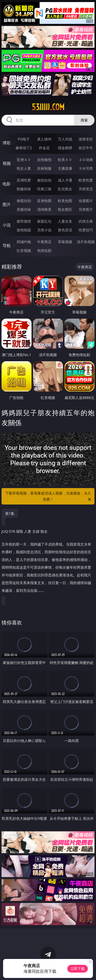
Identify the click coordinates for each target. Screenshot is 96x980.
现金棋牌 (65, 148)
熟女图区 (65, 209)
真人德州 (44, 139)
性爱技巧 (86, 230)
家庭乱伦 (44, 221)
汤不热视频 (86, 242)
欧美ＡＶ (65, 160)
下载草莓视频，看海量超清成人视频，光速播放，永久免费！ (49, 497)
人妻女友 (65, 221)
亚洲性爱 (24, 180)
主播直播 (65, 168)
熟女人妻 (24, 168)
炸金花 (44, 148)
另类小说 (44, 230)
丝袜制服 (44, 168)
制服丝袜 (24, 189)
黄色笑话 (65, 230)
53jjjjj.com (48, 107)
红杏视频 (24, 250)
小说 (7, 225)
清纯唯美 (44, 209)
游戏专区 (86, 139)
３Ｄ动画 (86, 160)
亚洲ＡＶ (24, 160)
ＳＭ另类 (86, 168)
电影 (7, 184)
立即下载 (78, 969)
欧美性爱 (86, 180)
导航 (7, 245)
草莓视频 (65, 242)
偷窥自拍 (24, 201)
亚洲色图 (44, 201)
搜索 (84, 120)
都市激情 (24, 221)
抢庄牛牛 (86, 148)
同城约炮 (24, 242)
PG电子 (24, 139)
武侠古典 (86, 221)
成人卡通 (65, 180)
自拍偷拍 (44, 160)
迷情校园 (24, 230)
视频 (7, 163)
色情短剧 (44, 250)
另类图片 (86, 209)
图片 (7, 204)
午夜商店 (44, 242)
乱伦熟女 (65, 189)
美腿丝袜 (24, 209)
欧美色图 (65, 201)
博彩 (7, 143)
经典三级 (44, 189)
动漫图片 (86, 201)
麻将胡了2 (24, 148)
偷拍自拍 (44, 180)
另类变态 (86, 189)
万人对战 (65, 139)
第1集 (10, 513)
